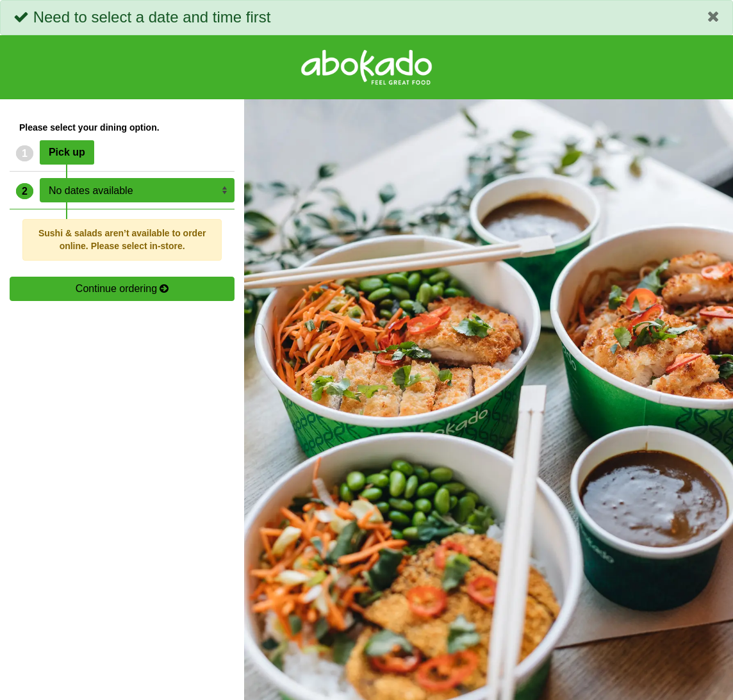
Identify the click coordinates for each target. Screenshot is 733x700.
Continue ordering (122, 289)
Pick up (67, 152)
